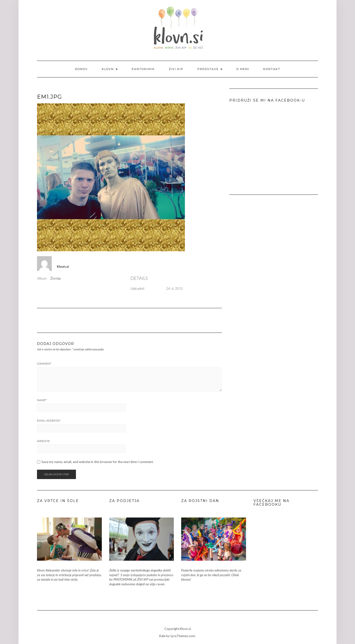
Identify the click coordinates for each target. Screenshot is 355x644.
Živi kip (176, 69)
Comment (44, 364)
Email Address (49, 421)
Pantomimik (143, 69)
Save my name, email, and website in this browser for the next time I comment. (98, 462)
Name (42, 400)
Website (43, 441)
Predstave (210, 69)
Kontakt (272, 69)
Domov (81, 69)
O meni (243, 69)
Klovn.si (63, 266)
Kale (162, 636)
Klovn (110, 69)
